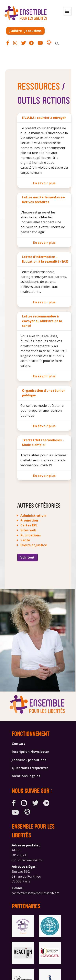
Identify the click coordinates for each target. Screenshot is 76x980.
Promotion (29, 520)
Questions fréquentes (30, 768)
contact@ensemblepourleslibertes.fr (35, 893)
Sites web (28, 530)
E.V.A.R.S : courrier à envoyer (44, 118)
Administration (33, 515)
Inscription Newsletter (30, 752)
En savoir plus (44, 183)
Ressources (39, 86)
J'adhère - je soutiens (25, 31)
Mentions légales (26, 776)
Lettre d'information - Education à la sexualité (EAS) (45, 259)
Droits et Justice (34, 545)
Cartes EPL (29, 525)
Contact (18, 744)
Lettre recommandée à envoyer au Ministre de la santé (42, 321)
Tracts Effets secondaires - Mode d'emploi (43, 442)
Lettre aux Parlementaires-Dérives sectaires (44, 200)
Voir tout (27, 557)
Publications (31, 535)
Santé (25, 540)
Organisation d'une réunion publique (44, 393)
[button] (67, 11)
